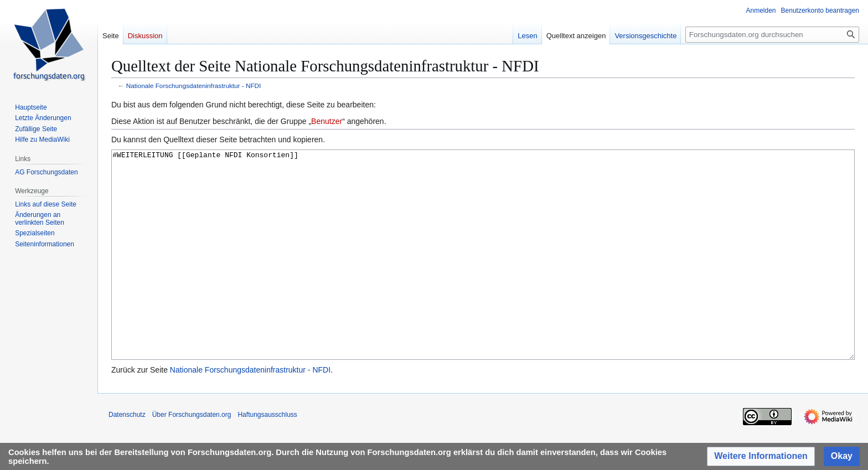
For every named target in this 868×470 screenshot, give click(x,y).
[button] (761, 456)
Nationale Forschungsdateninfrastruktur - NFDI (194, 86)
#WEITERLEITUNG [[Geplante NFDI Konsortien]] (483, 275)
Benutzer (327, 121)
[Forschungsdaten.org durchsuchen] (772, 35)
